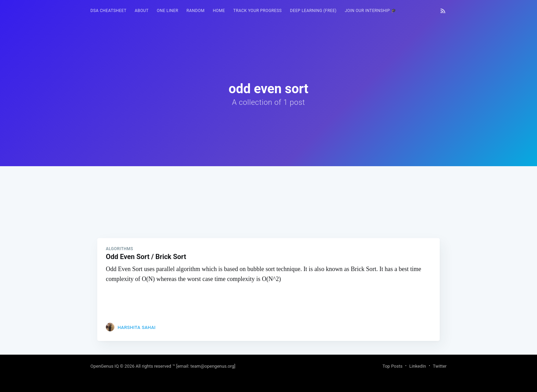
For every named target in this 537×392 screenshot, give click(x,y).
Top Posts (392, 366)
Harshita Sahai (136, 327)
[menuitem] (108, 11)
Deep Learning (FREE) (313, 11)
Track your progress (258, 11)
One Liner (168, 11)
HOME (219, 11)
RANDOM (196, 11)
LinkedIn (418, 366)
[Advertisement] (268, 214)
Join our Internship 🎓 (371, 11)
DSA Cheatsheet (108, 11)
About (142, 11)
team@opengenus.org (212, 366)
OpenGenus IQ (105, 366)
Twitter (440, 366)
